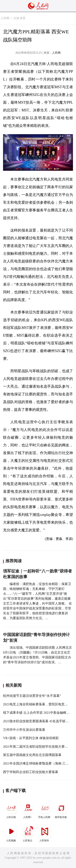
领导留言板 (61, 810)
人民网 (5, 18)
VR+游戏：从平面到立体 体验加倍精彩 (31, 738)
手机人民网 (45, 810)
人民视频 (11, 833)
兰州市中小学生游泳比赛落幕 (24, 730)
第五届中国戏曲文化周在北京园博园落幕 (32, 755)
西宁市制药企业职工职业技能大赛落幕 (31, 772)
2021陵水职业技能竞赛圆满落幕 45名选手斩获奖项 (39, 721)
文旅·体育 (20, 18)
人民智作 (45, 833)
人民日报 (11, 810)
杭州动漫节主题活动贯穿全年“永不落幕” (32, 696)
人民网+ (28, 810)
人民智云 (28, 833)
